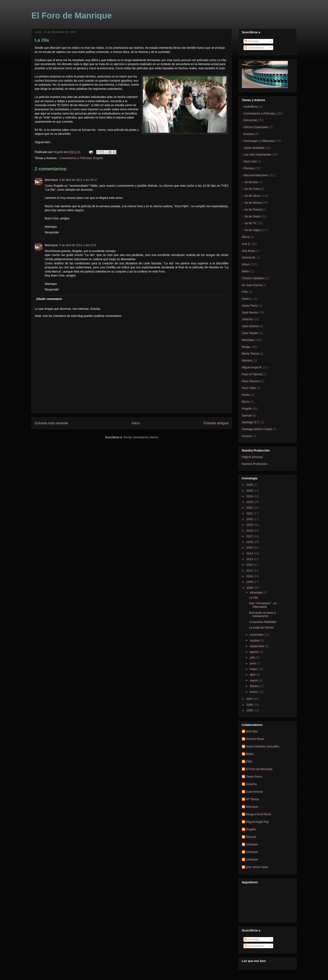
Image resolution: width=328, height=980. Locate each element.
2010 (250, 576)
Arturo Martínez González (263, 746)
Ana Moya (248, 251)
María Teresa (250, 354)
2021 (250, 513)
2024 (250, 496)
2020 (250, 519)
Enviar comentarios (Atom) (141, 437)
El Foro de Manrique (72, 15)
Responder (52, 232)
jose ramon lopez (257, 867)
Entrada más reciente (51, 423)
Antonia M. (249, 257)
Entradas (252, 41)
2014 (250, 553)
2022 (250, 508)
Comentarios (254, 48)
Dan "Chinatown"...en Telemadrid (263, 605)
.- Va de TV (249, 223)
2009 (250, 582)
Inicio (136, 423)
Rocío (246, 402)
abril (253, 675)
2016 (250, 542)
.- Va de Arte (250, 182)
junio (253, 663)
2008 (250, 588)
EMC (249, 761)
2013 (250, 559)
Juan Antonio (250, 326)
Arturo (246, 264)
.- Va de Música (252, 203)
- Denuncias (250, 120)
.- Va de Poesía (252, 210)
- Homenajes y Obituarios (258, 141)
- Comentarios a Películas (75, 158)
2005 (250, 710)
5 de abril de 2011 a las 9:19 (78, 245)
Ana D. (246, 244)
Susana (247, 436)
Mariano (247, 360)
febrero (255, 686)
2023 (250, 502)
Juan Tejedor (250, 333)
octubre (255, 640)
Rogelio (98, 158)
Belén (246, 271)
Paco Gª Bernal (252, 374)
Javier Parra (250, 306)
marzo (254, 680)
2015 (250, 548)
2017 (250, 536)
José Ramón (250, 313)
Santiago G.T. (251, 422)
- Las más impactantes (257, 154)
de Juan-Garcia (252, 285)
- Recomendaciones (255, 175)
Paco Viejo (249, 388)
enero (254, 692)
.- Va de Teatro (251, 216)
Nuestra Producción (255, 464)
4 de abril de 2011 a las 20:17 (78, 180)
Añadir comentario (49, 299)
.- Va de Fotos (251, 189)
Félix (245, 292)
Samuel (247, 415)
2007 (250, 699)
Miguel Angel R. (252, 367)
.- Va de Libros (251, 196)
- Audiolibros (250, 107)
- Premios (248, 168)
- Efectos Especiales (255, 127)
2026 (250, 485)
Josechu (247, 319)
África (246, 237)
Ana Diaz (252, 731)
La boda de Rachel (261, 628)
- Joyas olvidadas (253, 148)
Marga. (246, 347)
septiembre (257, 646)
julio (253, 657)
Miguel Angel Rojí (257, 822)
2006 (250, 705)
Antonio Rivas (255, 739)
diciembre (257, 593)
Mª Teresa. (253, 799)
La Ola (253, 598)
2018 (250, 531)
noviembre (257, 635)
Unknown (252, 844)
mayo (254, 669)
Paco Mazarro (251, 381)
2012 (250, 565)
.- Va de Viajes (251, 230)
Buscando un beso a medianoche (263, 614)
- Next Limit (249, 161)
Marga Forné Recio (259, 814)
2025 (250, 491)
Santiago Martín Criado (257, 429)
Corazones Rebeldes (263, 622)
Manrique (51, 180)
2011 (250, 571)
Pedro (246, 395)
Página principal (252, 457)
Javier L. (247, 299)
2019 (250, 525)
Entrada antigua (216, 423)
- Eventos (248, 134)
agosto (255, 652)
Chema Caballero (253, 278)
